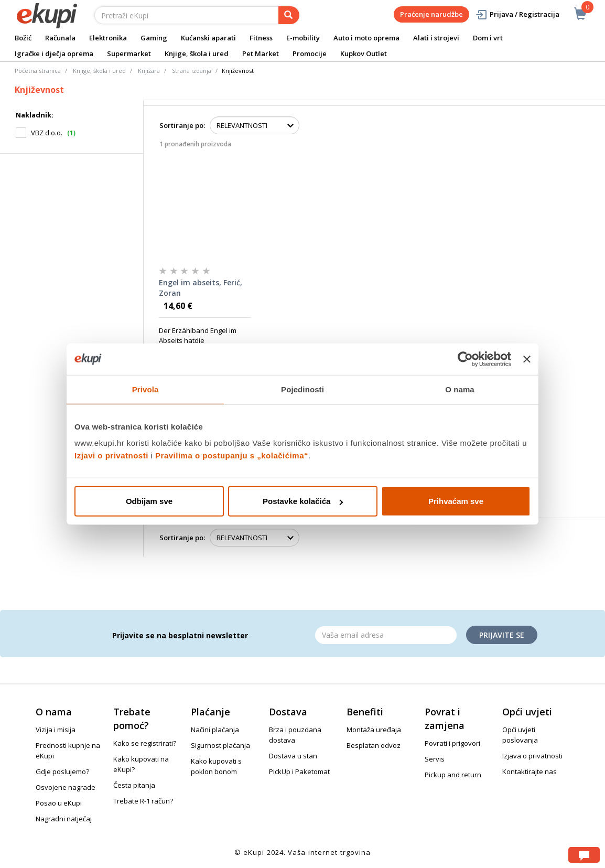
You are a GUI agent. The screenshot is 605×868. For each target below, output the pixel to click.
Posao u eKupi (59, 803)
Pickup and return (453, 775)
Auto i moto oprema (366, 38)
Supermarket (129, 53)
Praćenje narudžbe (431, 14)
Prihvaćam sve (456, 501)
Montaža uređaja (374, 730)
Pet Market (261, 53)
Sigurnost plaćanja (220, 745)
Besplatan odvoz (374, 745)
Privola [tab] (145, 389)
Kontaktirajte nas (530, 771)
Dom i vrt (488, 38)
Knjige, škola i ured (197, 53)
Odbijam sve (149, 501)
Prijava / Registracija (517, 14)
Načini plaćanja (215, 730)
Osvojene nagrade (66, 787)
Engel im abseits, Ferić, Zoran (201, 288)
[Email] (386, 635)
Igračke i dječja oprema (54, 53)
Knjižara (149, 71)
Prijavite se (502, 635)
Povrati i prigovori (452, 743)
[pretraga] (289, 15)
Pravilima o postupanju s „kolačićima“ (232, 456)
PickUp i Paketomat (299, 771)
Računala (60, 38)
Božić (23, 38)
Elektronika (108, 38)
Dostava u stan (293, 756)
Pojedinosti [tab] (302, 389)
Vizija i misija (56, 730)
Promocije (310, 53)
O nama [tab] (460, 389)
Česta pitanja (134, 785)
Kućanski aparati (208, 38)
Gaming (154, 38)
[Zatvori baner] (527, 359)
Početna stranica (38, 71)
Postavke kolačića (303, 501)
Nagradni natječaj (64, 819)
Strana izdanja (192, 71)
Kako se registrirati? (145, 743)
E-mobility (303, 38)
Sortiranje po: (182, 125)
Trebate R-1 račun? (143, 801)
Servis (435, 759)
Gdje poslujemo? (62, 771)
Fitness (261, 38)
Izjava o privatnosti (532, 756)
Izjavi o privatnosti (111, 456)
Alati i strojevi (436, 38)
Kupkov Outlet (364, 53)
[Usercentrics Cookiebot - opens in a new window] (465, 359)
